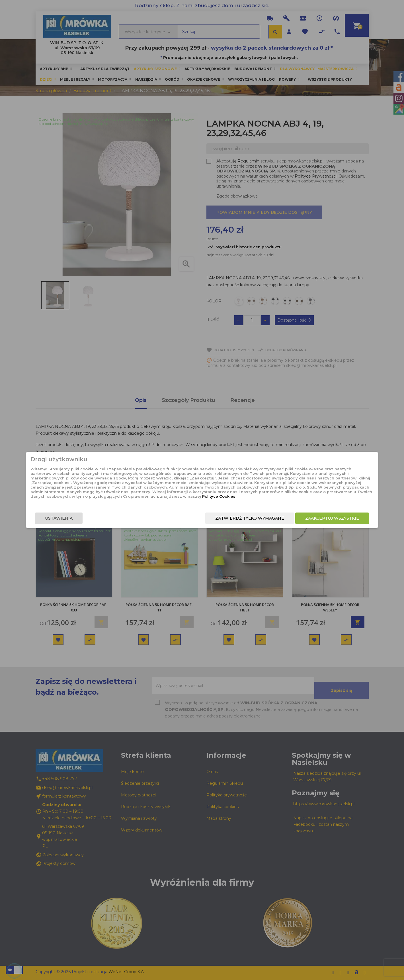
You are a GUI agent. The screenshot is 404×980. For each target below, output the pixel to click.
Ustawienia (96, 522)
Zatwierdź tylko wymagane (213, 522)
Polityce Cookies (197, 501)
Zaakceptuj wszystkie (295, 522)
